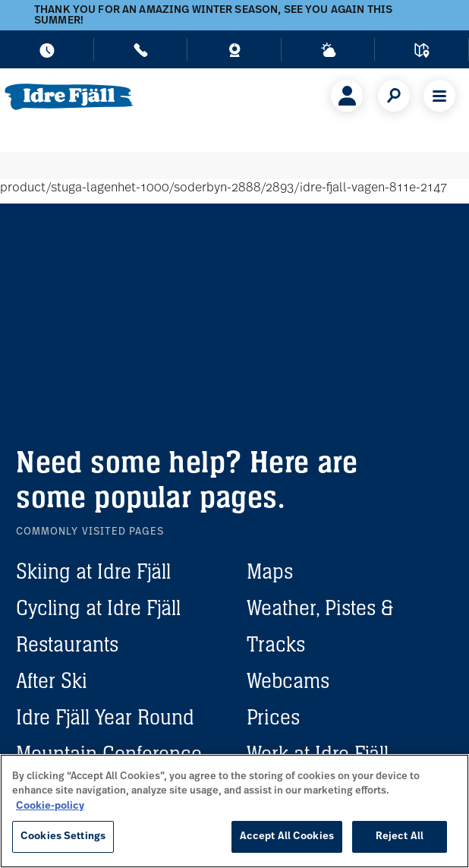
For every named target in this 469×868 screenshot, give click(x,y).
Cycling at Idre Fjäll (98, 608)
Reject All (400, 836)
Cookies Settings (63, 836)
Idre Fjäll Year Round (105, 717)
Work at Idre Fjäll (318, 753)
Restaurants (67, 644)
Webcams (288, 680)
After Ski (52, 680)
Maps (270, 571)
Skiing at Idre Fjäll (93, 571)
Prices (273, 717)
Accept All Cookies (287, 836)
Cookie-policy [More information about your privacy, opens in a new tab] (50, 806)
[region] (234, 811)
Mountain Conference (109, 753)
